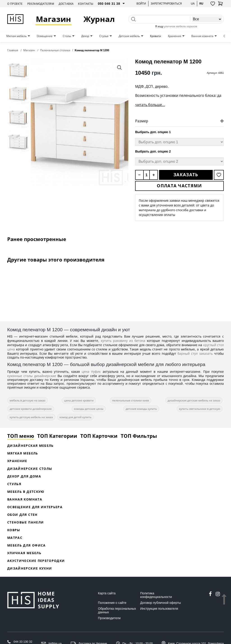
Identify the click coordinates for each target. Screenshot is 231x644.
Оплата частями (179, 186)
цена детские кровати (79, 400)
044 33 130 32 (23, 642)
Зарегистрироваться (166, 3)
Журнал (99, 19)
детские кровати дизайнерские (31, 409)
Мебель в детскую (26, 492)
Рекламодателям (41, 4)
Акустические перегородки (36, 561)
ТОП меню (21, 436)
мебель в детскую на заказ (28, 400)
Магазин (53, 19)
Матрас (15, 538)
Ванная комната (202, 36)
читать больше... (150, 105)
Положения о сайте (112, 603)
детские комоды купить (141, 409)
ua (193, 3)
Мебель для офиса (27, 545)
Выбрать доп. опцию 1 (153, 132)
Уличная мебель (24, 553)
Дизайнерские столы (30, 469)
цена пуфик (91, 372)
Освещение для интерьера (35, 507)
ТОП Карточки (99, 436)
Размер (142, 121)
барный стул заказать (195, 353)
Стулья (104, 36)
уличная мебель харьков (181, 26)
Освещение (45, 36)
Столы (67, 36)
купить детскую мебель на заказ (31, 417)
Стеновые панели (25, 522)
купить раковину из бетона (123, 341)
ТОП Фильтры (139, 436)
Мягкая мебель (16, 36)
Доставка (66, 4)
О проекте (15, 4)
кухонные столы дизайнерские (32, 376)
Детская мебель (129, 36)
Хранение (174, 36)
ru (201, 3)
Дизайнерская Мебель (30, 446)
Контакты (86, 4)
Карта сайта (107, 593)
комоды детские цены (89, 409)
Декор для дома (24, 476)
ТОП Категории (57, 436)
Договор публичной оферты (161, 603)
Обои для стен (22, 515)
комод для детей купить (75, 417)
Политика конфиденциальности (156, 595)
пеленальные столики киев (131, 400)
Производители (109, 618)
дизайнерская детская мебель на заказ (194, 400)
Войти (141, 3)
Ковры (14, 530)
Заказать (186, 175)
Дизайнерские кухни (30, 568)
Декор (85, 36)
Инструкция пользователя (159, 609)
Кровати (156, 36)
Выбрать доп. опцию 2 (153, 151)
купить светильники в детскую (200, 409)
